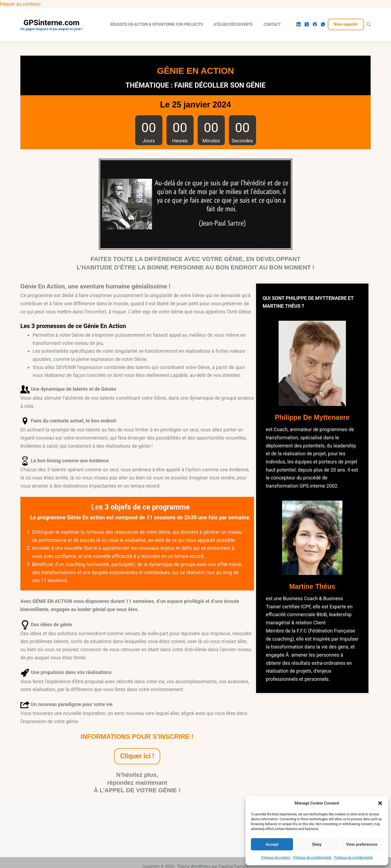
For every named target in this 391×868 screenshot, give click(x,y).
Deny (317, 844)
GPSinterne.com (52, 23)
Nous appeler (346, 24)
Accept (272, 844)
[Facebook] (315, 24)
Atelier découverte (233, 24)
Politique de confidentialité (312, 858)
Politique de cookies (276, 858)
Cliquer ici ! (137, 756)
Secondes (242, 141)
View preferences (362, 844)
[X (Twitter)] (307, 24)
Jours (149, 141)
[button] (380, 803)
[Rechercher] (369, 24)
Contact (272, 24)
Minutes (211, 141)
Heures (180, 141)
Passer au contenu (20, 4)
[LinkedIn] (299, 24)
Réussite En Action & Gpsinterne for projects (157, 24)
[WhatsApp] (323, 24)
